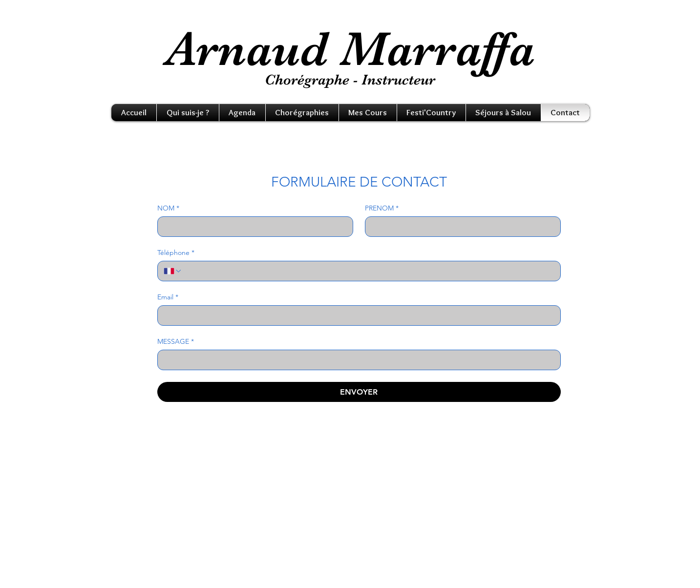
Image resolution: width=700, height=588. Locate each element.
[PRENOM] (460, 227)
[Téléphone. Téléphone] (368, 271)
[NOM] (252, 227)
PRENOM (382, 208)
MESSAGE (176, 342)
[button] (188, 113)
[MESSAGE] (356, 360)
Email (168, 297)
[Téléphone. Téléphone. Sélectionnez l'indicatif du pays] (173, 271)
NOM (168, 208)
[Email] (356, 315)
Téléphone (176, 253)
